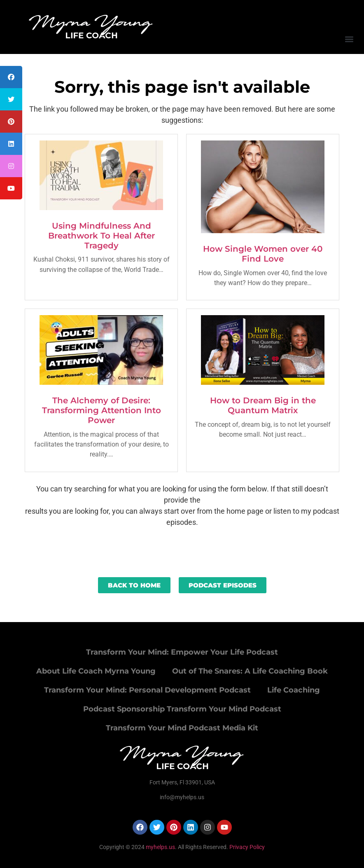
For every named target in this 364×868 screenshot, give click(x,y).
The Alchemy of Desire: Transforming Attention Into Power (101, 410)
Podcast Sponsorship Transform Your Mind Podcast (182, 709)
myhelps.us (160, 847)
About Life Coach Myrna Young (96, 671)
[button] (349, 39)
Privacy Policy (247, 847)
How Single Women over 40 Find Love (263, 254)
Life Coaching (294, 690)
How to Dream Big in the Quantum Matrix (263, 405)
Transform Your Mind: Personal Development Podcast (147, 690)
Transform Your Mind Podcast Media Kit (182, 728)
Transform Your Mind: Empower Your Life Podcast (182, 652)
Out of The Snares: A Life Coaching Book (250, 671)
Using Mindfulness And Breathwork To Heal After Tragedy (101, 236)
